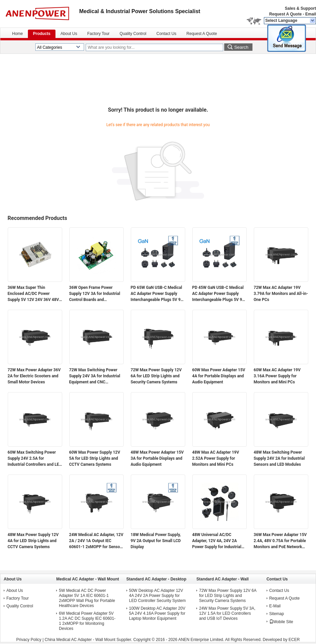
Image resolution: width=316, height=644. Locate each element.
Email (311, 14)
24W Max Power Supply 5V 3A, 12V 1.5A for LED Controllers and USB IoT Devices (227, 613)
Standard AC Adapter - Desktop (156, 579)
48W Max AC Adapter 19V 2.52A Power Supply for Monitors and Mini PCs (216, 458)
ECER (294, 640)
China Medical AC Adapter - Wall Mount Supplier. (89, 640)
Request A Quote (285, 14)
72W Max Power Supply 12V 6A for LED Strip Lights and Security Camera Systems (156, 376)
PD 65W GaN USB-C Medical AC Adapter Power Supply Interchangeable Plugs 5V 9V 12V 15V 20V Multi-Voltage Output (157, 294)
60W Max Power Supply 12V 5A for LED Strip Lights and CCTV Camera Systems (95, 458)
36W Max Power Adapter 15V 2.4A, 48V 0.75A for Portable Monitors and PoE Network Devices (280, 541)
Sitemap (277, 614)
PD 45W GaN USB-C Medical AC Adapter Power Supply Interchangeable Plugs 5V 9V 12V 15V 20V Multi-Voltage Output (219, 294)
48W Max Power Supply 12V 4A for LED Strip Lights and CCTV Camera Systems (33, 541)
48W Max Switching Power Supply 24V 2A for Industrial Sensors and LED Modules (279, 458)
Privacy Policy (29, 640)
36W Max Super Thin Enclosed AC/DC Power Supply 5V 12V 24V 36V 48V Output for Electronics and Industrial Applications (33, 294)
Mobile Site (281, 622)
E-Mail (275, 606)
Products (42, 34)
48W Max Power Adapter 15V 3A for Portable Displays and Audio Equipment (157, 458)
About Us (69, 34)
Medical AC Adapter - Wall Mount (88, 579)
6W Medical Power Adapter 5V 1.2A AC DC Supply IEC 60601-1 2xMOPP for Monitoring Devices (87, 621)
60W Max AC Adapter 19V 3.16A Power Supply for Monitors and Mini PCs (277, 376)
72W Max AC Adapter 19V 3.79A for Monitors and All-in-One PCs (281, 294)
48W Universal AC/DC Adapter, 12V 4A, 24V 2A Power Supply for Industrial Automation (217, 541)
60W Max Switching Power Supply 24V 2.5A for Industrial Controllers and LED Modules (35, 459)
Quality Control (133, 34)
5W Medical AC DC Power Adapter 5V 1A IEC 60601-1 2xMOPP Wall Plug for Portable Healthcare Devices (87, 598)
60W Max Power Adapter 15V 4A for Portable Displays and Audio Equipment (219, 376)
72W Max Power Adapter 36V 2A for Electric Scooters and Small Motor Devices (34, 376)
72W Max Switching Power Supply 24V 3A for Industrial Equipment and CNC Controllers (95, 376)
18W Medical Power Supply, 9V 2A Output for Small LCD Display (156, 541)
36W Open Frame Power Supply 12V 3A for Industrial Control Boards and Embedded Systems (95, 294)
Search (241, 47)
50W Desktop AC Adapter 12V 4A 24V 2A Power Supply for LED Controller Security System (157, 596)
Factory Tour (98, 34)
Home (17, 34)
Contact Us (166, 34)
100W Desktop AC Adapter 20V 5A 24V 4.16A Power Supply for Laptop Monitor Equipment (157, 613)
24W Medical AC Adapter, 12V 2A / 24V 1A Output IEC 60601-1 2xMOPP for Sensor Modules (96, 541)
